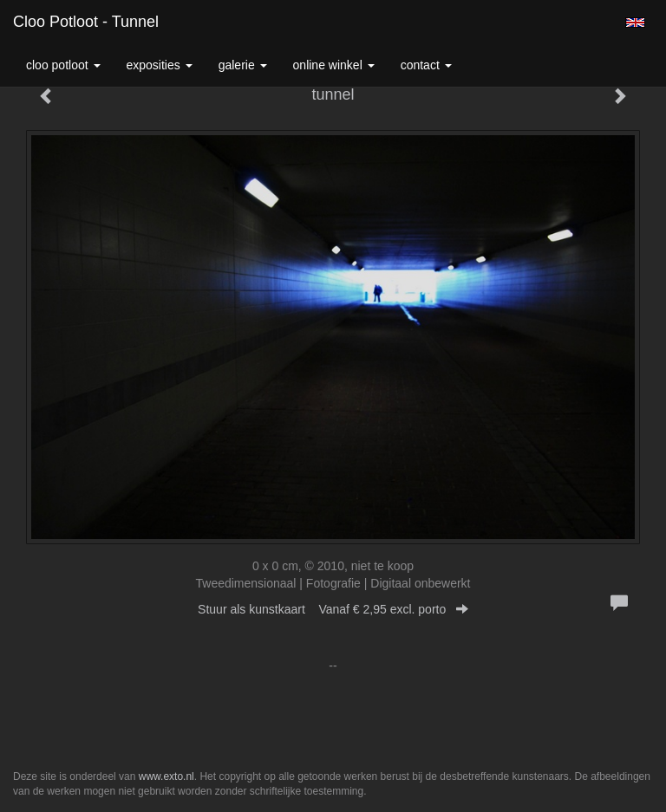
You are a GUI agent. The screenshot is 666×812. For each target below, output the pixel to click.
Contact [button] (426, 65)
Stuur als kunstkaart (333, 609)
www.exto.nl (166, 776)
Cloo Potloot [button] (63, 65)
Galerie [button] (243, 65)
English (635, 23)
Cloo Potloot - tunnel (86, 22)
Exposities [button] (160, 65)
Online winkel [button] (334, 65)
